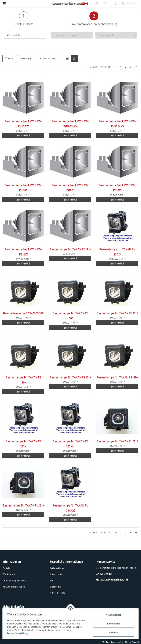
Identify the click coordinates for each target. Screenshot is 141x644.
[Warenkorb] (129, 3)
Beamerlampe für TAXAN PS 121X (70, 377)
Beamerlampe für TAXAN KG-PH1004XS (117, 124)
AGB (52, 581)
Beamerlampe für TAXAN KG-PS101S (117, 188)
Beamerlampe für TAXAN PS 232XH (70, 444)
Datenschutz (56, 575)
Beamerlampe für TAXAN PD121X (70, 249)
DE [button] (105, 3)
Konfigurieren (113, 624)
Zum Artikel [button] (23, 136)
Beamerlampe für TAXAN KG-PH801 (70, 188)
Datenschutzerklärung (18, 633)
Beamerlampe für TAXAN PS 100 (23, 313)
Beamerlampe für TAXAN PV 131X (23, 505)
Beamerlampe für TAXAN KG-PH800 (23, 188)
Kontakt (6, 568)
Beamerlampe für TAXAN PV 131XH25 (70, 508)
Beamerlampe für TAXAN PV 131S (117, 441)
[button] (97, 3)
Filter (9, 59)
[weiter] (136, 67)
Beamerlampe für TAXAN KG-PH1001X (23, 124)
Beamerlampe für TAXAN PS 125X (117, 377)
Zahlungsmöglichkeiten (14, 581)
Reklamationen (57, 568)
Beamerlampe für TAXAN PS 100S (70, 316)
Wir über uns (9, 575)
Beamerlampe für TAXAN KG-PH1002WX (70, 124)
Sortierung (25, 59)
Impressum (55, 587)
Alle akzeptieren (113, 615)
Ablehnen (113, 633)
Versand (135, 642)
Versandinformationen (14, 587)
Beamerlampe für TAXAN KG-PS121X (23, 252)
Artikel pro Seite (49, 59)
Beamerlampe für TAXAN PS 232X (23, 444)
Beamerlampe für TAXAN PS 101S (117, 313)
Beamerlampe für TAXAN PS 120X (23, 380)
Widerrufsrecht (57, 593)
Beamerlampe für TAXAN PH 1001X (117, 252)
